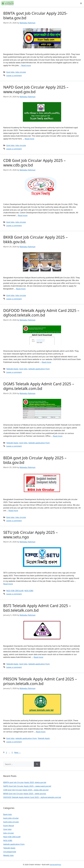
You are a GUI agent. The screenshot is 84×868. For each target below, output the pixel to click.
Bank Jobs (8, 814)
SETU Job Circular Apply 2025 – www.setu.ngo (31, 535)
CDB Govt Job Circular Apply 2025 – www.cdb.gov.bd (34, 163)
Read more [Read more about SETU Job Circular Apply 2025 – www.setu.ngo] (8, 584)
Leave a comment (14, 75)
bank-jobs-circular (11, 822)
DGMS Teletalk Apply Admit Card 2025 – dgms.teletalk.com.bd (39, 386)
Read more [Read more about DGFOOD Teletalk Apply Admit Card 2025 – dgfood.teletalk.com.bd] (46, 362)
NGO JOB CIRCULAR (15, 591)
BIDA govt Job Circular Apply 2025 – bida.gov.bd (35, 460)
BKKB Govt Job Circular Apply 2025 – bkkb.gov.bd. (35, 239)
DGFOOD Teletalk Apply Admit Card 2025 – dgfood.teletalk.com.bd (41, 313)
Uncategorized (10, 852)
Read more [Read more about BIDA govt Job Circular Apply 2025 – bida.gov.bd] (13, 510)
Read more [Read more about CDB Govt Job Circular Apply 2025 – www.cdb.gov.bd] (23, 215)
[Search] (37, 764)
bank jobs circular (11, 818)
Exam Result (9, 826)
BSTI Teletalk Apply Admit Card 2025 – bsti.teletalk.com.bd (37, 608)
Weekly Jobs (8, 855)
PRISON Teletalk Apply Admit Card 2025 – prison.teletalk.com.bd (40, 681)
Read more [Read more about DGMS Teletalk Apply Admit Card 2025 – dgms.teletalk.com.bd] (58, 436)
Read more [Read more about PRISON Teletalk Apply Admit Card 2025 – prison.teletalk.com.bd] (41, 732)
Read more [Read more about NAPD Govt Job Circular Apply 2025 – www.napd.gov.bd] (29, 139)
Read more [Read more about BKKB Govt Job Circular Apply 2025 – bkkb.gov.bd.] (21, 289)
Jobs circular (21, 72)
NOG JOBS (29, 591)
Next (17, 752)
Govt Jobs (10, 72)
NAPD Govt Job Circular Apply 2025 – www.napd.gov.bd (36, 89)
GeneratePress (55, 864)
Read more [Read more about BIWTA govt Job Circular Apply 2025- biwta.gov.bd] (26, 65)
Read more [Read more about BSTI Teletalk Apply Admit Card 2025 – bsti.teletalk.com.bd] (38, 657)
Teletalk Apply (12, 369)
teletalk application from (39, 369)
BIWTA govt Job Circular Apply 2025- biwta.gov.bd (35, 16)
